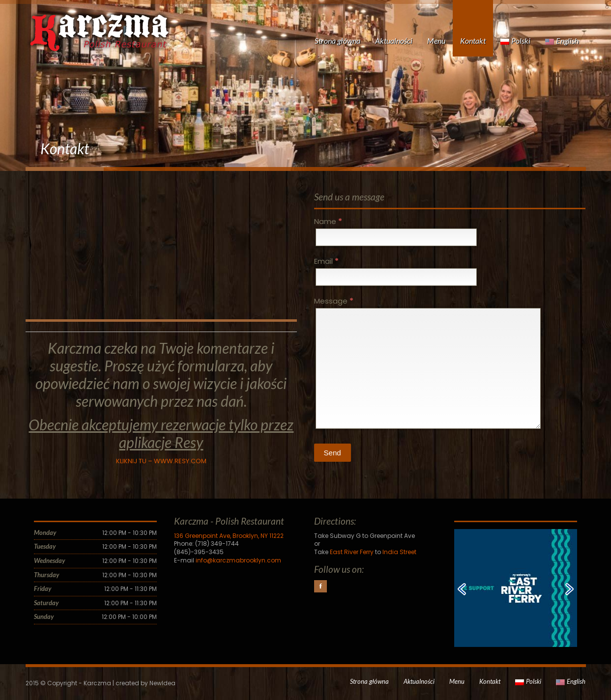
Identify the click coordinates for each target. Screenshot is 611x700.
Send (333, 453)
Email (326, 261)
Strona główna (337, 41)
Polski (515, 41)
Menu (436, 41)
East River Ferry (352, 552)
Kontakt (473, 41)
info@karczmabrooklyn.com (238, 560)
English (562, 41)
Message (334, 301)
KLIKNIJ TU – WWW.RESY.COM (161, 461)
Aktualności (394, 41)
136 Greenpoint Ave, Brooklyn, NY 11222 (229, 536)
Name (328, 221)
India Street (399, 552)
